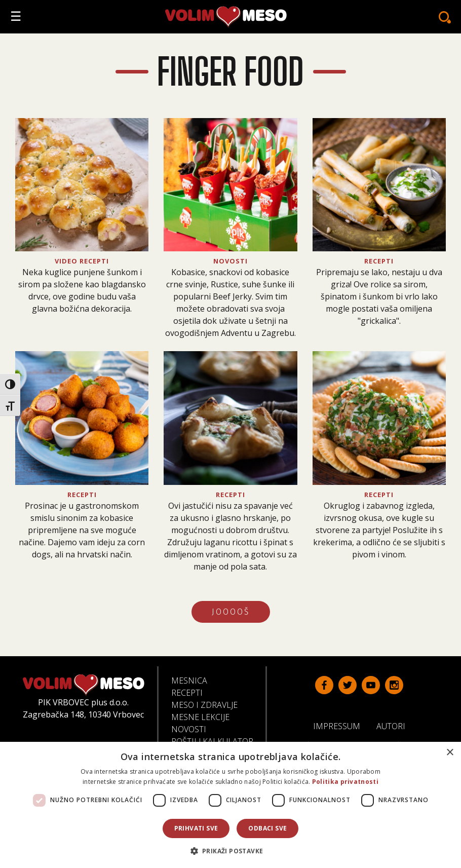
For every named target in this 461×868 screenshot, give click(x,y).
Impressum (341, 726)
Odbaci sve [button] (267, 828)
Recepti (187, 693)
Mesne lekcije (200, 717)
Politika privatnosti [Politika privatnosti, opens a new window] (345, 782)
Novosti (189, 729)
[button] (231, 851)
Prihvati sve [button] (196, 828)
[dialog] (230, 805)
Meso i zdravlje (204, 705)
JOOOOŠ (231, 612)
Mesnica (189, 681)
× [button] (450, 753)
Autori (395, 726)
